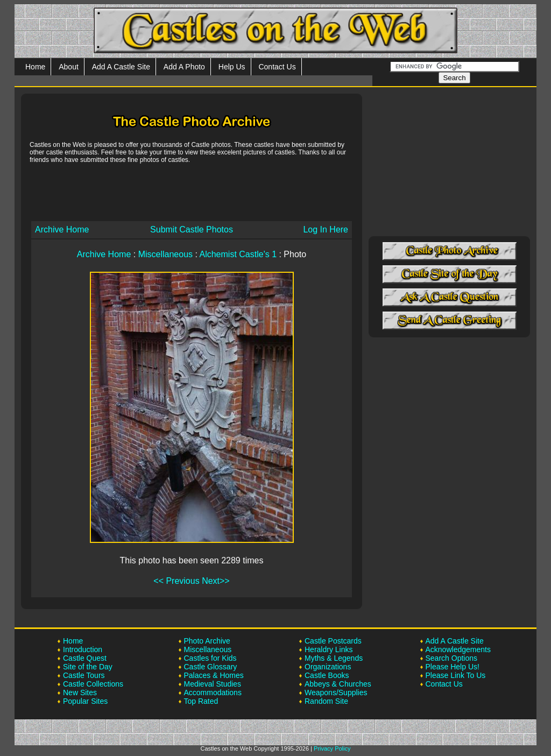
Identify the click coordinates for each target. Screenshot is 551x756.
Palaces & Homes (214, 675)
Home (35, 67)
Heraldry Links (329, 649)
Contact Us (277, 67)
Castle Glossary (211, 667)
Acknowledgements (458, 649)
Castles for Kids (210, 658)
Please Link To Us (456, 675)
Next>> (216, 581)
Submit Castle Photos (192, 229)
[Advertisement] (192, 192)
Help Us (232, 67)
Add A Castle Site (121, 67)
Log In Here (326, 229)
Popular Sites (85, 701)
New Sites (80, 693)
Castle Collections (93, 684)
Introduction (83, 649)
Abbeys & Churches (338, 684)
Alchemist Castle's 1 (238, 254)
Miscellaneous (165, 254)
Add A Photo (184, 67)
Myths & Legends (334, 658)
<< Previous (176, 581)
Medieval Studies (213, 684)
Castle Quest (85, 658)
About (69, 67)
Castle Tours (84, 675)
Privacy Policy (332, 748)
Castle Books (327, 675)
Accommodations (213, 693)
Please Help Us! (453, 667)
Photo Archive (207, 641)
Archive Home (62, 229)
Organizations (328, 667)
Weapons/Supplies (336, 693)
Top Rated (201, 701)
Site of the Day (88, 667)
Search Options (452, 658)
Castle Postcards (333, 641)
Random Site (326, 701)
